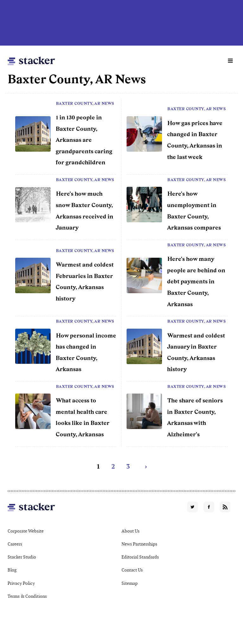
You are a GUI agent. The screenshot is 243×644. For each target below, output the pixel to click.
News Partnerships (139, 544)
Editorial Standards (140, 557)
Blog (12, 570)
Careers (15, 544)
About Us (131, 531)
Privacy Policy (21, 583)
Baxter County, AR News (85, 104)
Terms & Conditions (27, 596)
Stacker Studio (22, 557)
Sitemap (130, 583)
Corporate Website (26, 531)
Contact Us (132, 570)
